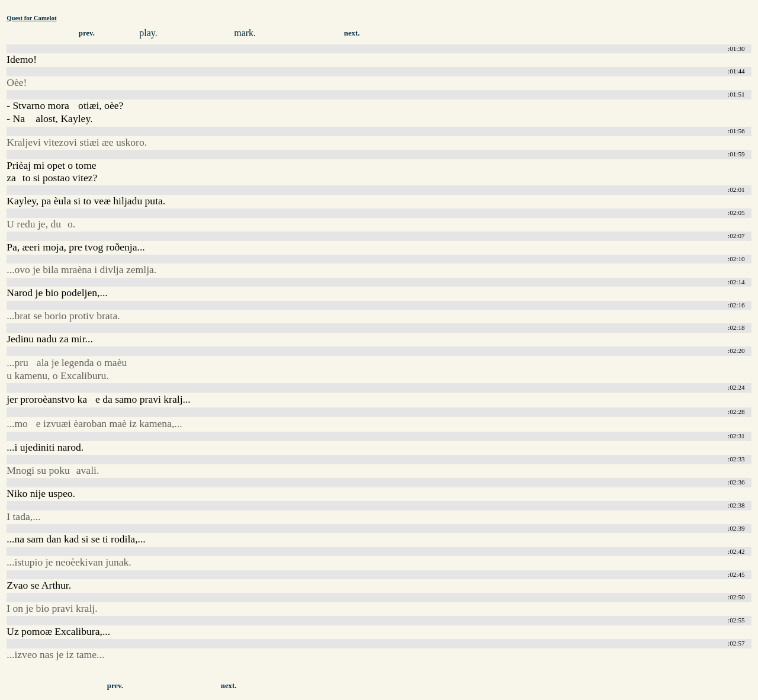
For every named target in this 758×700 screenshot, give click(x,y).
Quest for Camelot (31, 18)
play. (148, 33)
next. (352, 33)
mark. (245, 33)
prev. (87, 33)
